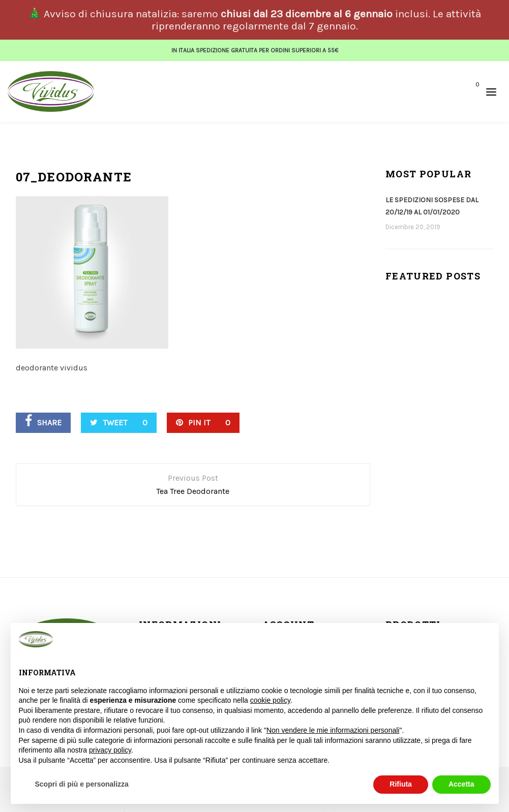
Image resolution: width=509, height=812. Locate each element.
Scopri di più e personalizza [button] (82, 784)
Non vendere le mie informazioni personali (333, 730)
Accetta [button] (461, 784)
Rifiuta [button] (401, 784)
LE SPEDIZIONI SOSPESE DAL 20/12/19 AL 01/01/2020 (432, 202)
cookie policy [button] (270, 700)
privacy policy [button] (110, 750)
